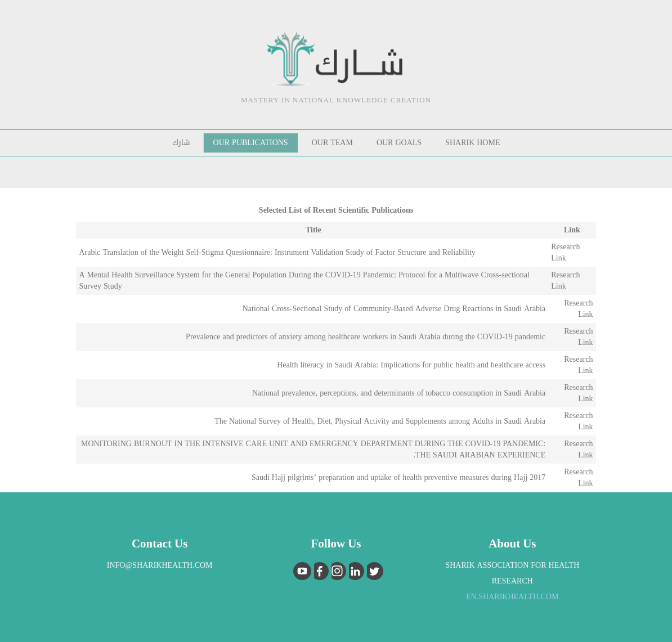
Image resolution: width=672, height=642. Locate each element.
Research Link (565, 252)
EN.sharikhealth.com (512, 597)
